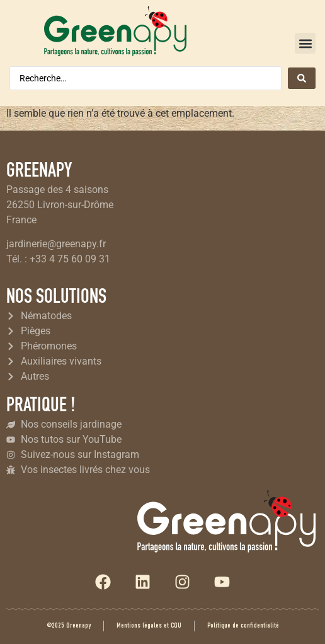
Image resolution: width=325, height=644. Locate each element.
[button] (305, 43)
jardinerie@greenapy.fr (56, 244)
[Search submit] (302, 78)
